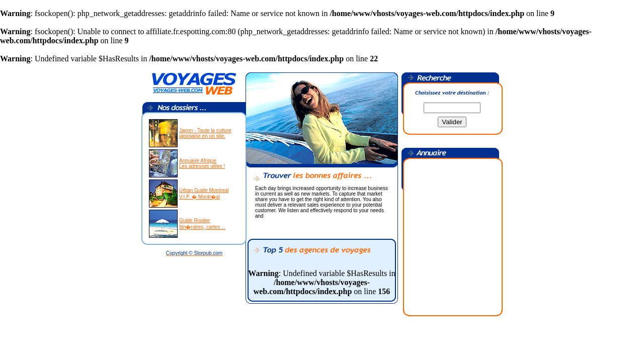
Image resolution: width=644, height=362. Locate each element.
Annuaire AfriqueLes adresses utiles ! (202, 163)
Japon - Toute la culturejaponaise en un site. (205, 133)
